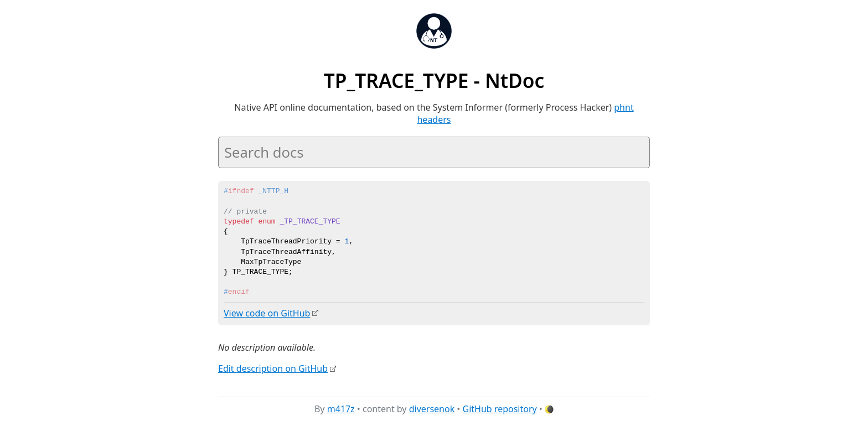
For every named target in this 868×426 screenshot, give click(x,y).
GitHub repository (500, 409)
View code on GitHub (267, 313)
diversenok (432, 409)
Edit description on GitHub (273, 368)
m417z (341, 409)
